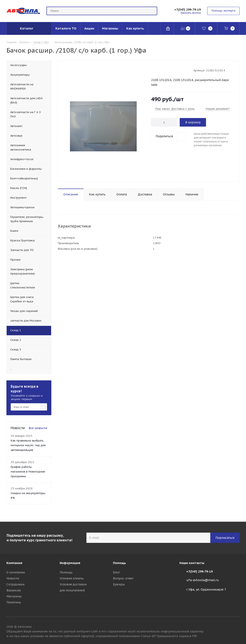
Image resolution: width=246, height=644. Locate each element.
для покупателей (72, 590)
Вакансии (14, 590)
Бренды (119, 584)
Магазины (14, 596)
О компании (16, 572)
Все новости (38, 428)
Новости (13, 578)
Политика (14, 602)
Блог (116, 572)
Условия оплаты (72, 578)
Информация (70, 563)
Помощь (66, 572)
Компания (14, 563)
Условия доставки (73, 584)
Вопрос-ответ (123, 578)
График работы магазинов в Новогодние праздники (28, 472)
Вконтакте (236, 627)
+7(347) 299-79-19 (187, 10)
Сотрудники (15, 584)
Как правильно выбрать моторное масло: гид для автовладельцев (28, 445)
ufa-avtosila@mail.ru (203, 580)
